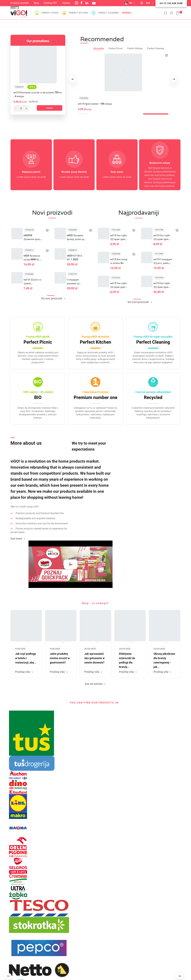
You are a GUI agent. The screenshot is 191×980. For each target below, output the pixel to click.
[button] (176, 11)
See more (16, 539)
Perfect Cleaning (156, 48)
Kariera (66, 3)
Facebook (81, 3)
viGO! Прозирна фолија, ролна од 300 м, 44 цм (75, 237)
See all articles (94, 684)
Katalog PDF (50, 3)
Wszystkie (99, 48)
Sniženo (127, 13)
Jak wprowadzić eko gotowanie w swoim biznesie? (94, 658)
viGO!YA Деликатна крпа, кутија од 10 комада (32, 237)
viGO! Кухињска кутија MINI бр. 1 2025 (32, 258)
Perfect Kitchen (135, 48)
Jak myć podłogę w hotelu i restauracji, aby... (26, 658)
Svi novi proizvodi (50, 298)
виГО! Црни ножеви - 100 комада (95, 104)
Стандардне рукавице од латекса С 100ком (76, 282)
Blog (36, 3)
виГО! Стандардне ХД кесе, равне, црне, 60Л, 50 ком (163, 261)
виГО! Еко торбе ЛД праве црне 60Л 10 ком (118, 237)
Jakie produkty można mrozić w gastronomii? (60, 658)
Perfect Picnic (116, 48)
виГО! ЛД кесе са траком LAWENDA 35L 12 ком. (32, 282)
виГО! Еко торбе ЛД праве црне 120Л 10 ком (162, 237)
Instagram (77, 3)
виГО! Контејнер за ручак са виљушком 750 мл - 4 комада (38, 94)
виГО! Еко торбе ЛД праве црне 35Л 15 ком (118, 285)
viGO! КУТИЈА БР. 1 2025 (75, 258)
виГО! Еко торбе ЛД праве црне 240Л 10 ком (162, 285)
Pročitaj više (23, 672)
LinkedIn (87, 3)
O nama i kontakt (20, 3)
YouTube (94, 3)
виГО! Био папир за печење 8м (119, 261)
